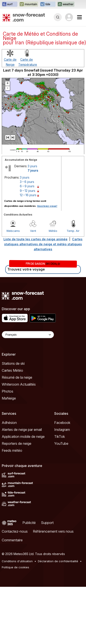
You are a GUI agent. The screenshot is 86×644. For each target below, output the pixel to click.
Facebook (62, 423)
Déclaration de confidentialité (58, 561)
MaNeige (9, 398)
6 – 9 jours (27, 186)
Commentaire (12, 540)
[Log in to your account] (69, 17)
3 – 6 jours (27, 182)
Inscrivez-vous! (47, 206)
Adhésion (9, 423)
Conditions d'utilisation (17, 561)
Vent (33, 231)
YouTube (61, 443)
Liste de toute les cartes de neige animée (35, 239)
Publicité (29, 523)
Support (47, 523)
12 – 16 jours (28, 195)
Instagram (62, 430)
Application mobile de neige (23, 437)
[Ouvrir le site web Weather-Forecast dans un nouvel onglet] (66, 4)
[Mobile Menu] (79, 17)
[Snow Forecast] (24, 17)
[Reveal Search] (58, 17)
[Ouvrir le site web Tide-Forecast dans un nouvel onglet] (48, 4)
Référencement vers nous (53, 531)
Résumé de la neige (17, 377)
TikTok (60, 437)
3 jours (32, 166)
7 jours (33, 170)
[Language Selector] (28, 335)
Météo (53, 231)
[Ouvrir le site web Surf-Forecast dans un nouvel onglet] (10, 4)
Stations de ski (13, 363)
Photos (8, 391)
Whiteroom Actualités (19, 384)
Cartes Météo (12, 370)
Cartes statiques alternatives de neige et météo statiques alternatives (43, 244)
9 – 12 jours (28, 191)
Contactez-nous (15, 531)
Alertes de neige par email (22, 430)
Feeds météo (12, 450)
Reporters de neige (17, 443)
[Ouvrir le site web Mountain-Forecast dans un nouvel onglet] (29, 4)
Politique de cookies (15, 567)
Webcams (13, 231)
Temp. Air (73, 231)
